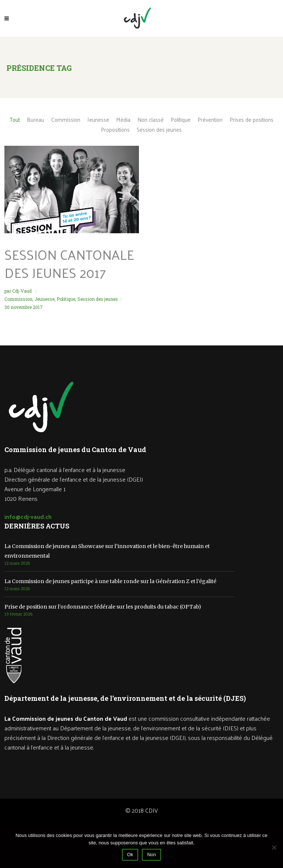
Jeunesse (45, 299)
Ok (130, 855)
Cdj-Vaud (22, 291)
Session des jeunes (98, 299)
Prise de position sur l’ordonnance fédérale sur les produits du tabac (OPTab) (103, 607)
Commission (18, 299)
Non (151, 855)
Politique (66, 299)
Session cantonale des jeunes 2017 (69, 263)
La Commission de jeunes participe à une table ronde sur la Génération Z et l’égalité (110, 581)
